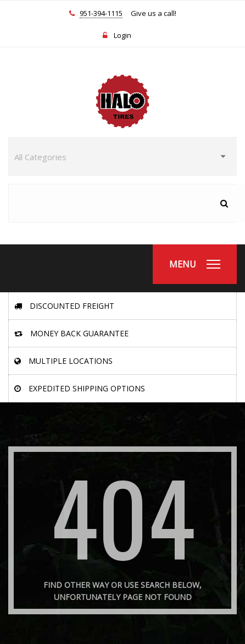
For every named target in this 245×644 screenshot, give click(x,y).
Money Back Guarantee (71, 333)
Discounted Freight (64, 306)
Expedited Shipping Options (80, 388)
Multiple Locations (63, 361)
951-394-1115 (101, 14)
